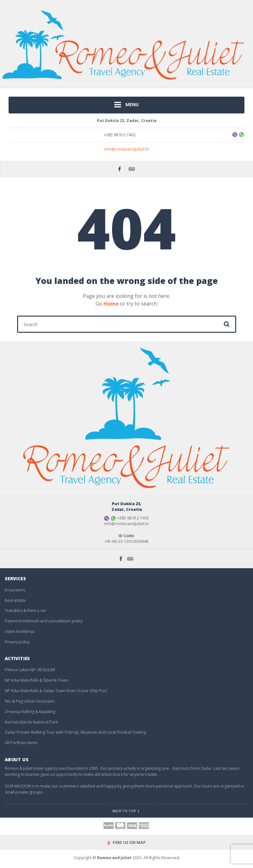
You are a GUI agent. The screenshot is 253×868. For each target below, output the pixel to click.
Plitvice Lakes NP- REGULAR (30, 670)
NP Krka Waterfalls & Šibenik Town (37, 680)
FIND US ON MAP (126, 842)
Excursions (15, 590)
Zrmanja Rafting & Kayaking (30, 712)
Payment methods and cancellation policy (44, 621)
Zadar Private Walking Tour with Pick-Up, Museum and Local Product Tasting (75, 732)
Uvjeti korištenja (20, 631)
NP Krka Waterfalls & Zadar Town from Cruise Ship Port (56, 691)
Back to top (126, 811)
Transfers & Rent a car (25, 611)
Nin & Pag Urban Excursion (30, 701)
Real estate (15, 600)
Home (111, 304)
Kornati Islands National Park (31, 722)
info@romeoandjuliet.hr (126, 149)
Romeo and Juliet (114, 858)
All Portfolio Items (21, 743)
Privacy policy (17, 642)
